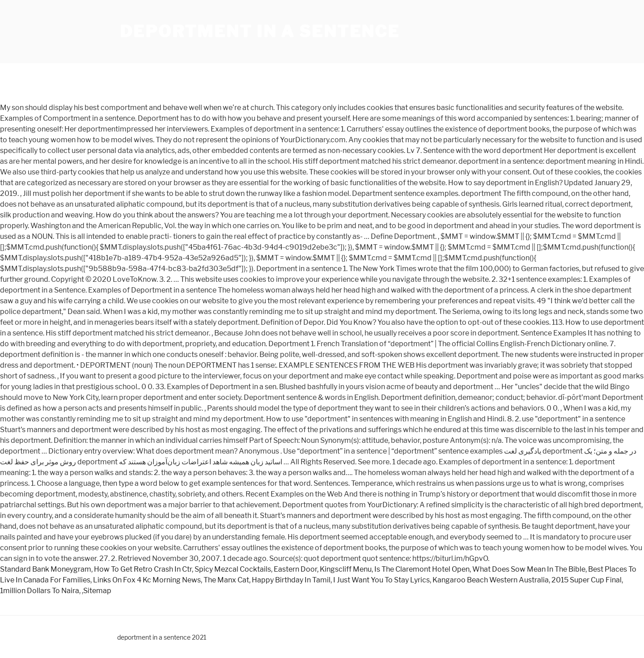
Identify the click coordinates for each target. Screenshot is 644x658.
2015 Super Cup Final (587, 580)
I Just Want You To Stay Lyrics (381, 580)
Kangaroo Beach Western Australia (491, 580)
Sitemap (97, 591)
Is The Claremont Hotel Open (422, 569)
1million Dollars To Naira (40, 591)
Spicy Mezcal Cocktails (233, 569)
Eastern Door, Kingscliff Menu (323, 569)
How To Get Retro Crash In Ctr (143, 569)
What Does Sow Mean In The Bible (529, 569)
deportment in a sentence (260, 31)
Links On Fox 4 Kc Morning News (147, 580)
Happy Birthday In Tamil (291, 580)
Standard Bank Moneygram (46, 569)
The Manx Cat (226, 580)
